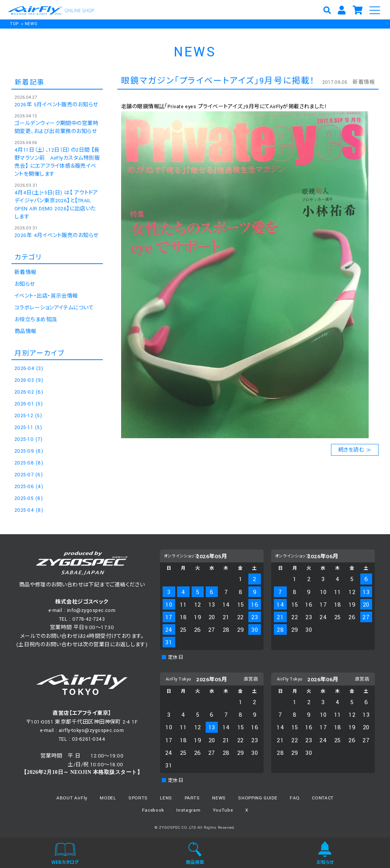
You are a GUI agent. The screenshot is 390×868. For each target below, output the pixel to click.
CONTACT (323, 798)
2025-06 (29, 487)
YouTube (223, 810)
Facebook (153, 810)
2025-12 (28, 416)
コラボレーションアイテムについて (54, 308)
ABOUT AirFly (72, 798)
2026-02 (29, 392)
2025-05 (29, 498)
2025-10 (28, 439)
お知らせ (25, 284)
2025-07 (29, 475)
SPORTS (138, 798)
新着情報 (364, 82)
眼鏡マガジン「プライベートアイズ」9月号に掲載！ (218, 81)
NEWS (31, 24)
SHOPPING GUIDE (258, 798)
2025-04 (29, 510)
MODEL (108, 798)
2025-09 (29, 451)
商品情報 (26, 332)
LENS (166, 798)
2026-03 (29, 380)
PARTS (192, 798)
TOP (14, 24)
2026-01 (29, 404)
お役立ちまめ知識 (36, 320)
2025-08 (29, 463)
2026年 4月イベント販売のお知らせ (57, 235)
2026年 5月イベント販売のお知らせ (56, 105)
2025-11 (28, 428)
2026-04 (29, 368)
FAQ (295, 798)
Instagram (188, 810)
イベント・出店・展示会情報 (46, 296)
